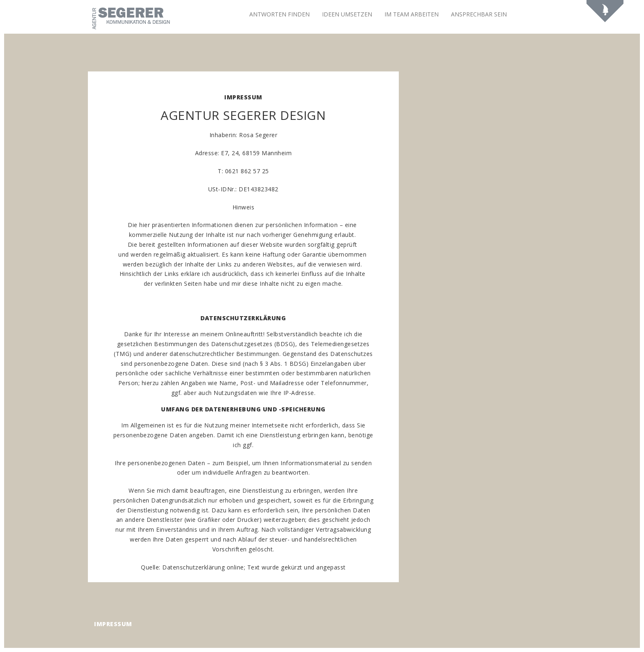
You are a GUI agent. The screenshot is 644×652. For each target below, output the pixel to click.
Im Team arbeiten (412, 14)
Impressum (113, 624)
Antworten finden (279, 14)
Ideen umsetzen (347, 14)
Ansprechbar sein (479, 14)
